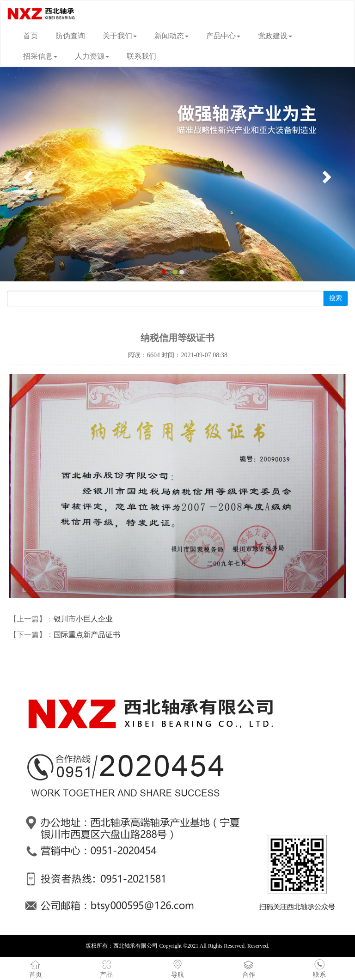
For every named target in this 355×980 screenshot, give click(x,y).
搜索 (336, 298)
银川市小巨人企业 (83, 619)
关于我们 (120, 36)
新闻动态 (171, 36)
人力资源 (92, 56)
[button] (27, 174)
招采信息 (40, 56)
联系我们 (141, 56)
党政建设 (275, 36)
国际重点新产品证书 (87, 635)
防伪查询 (70, 36)
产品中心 (223, 36)
